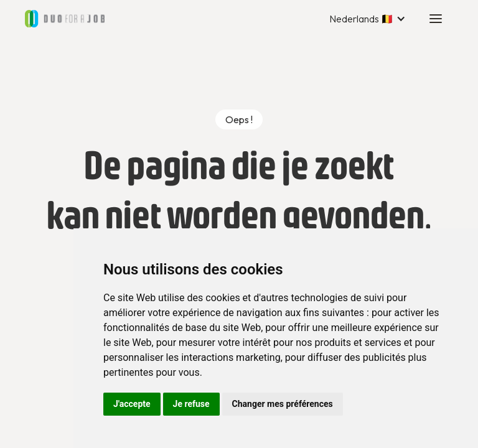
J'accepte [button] (132, 404)
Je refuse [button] (191, 404)
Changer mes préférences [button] (283, 404)
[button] (368, 19)
